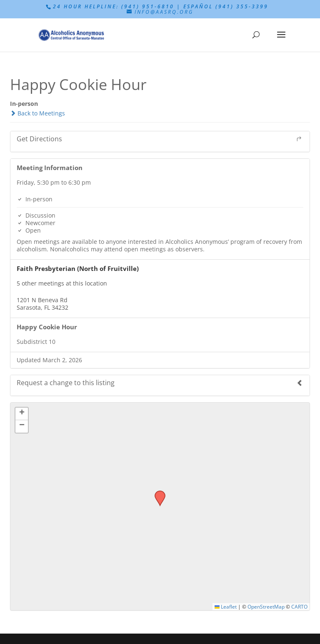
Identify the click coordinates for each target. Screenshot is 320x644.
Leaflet (226, 606)
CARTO (299, 606)
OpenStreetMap (266, 606)
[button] (157, 493)
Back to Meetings (37, 113)
